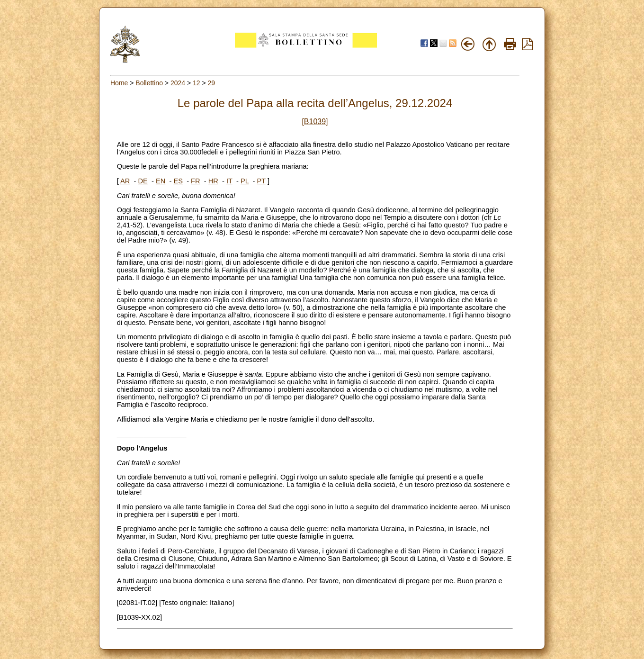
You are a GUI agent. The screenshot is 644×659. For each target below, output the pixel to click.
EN (161, 181)
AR (125, 181)
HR (213, 181)
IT (229, 181)
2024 (178, 83)
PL (245, 181)
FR (196, 181)
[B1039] (315, 122)
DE (143, 181)
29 (212, 83)
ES (178, 181)
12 (197, 83)
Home (119, 83)
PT (261, 181)
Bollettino (149, 83)
